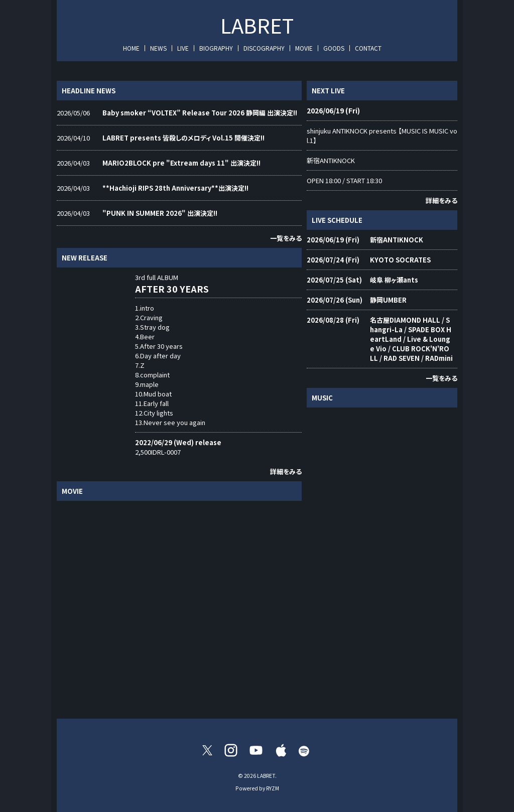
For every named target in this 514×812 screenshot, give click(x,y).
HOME (131, 48)
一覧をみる (286, 238)
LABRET (257, 25)
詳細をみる (286, 471)
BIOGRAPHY (216, 48)
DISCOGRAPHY (264, 48)
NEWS (158, 48)
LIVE (183, 48)
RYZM (273, 788)
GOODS (334, 48)
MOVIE (304, 48)
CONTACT (368, 48)
